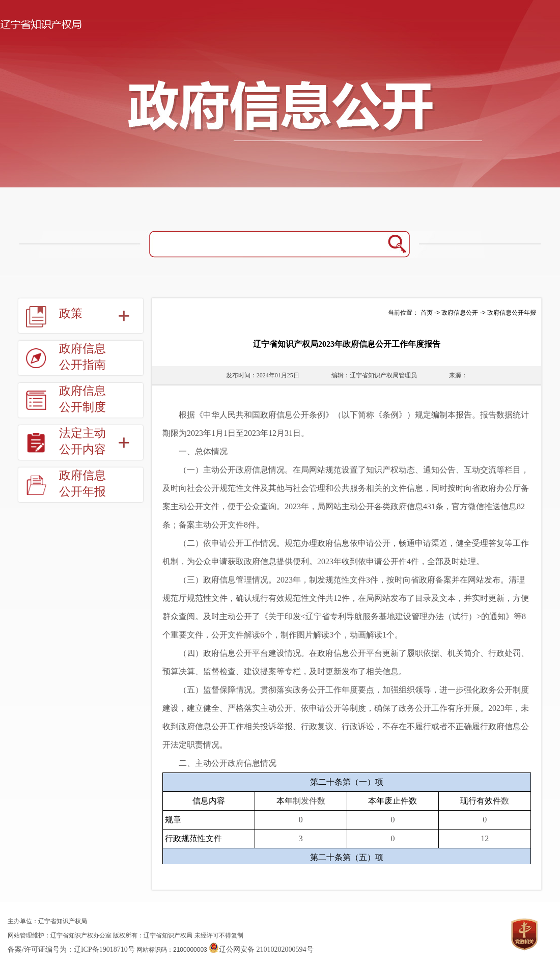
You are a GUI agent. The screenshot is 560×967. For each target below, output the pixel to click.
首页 (427, 313)
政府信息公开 (460, 313)
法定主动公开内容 (82, 441)
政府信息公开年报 (82, 484)
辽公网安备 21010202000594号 (261, 949)
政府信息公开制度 (82, 399)
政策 (71, 313)
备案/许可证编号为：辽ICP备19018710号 (71, 949)
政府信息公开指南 (82, 357)
